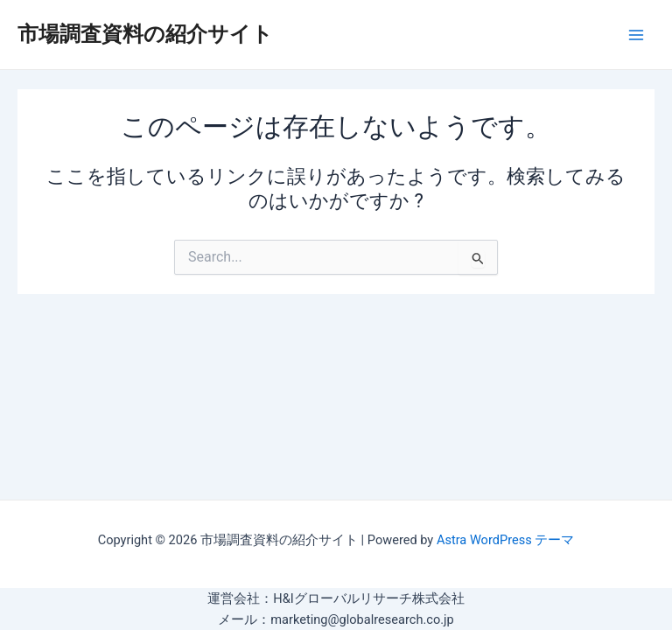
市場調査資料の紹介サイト (145, 34)
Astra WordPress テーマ (505, 540)
